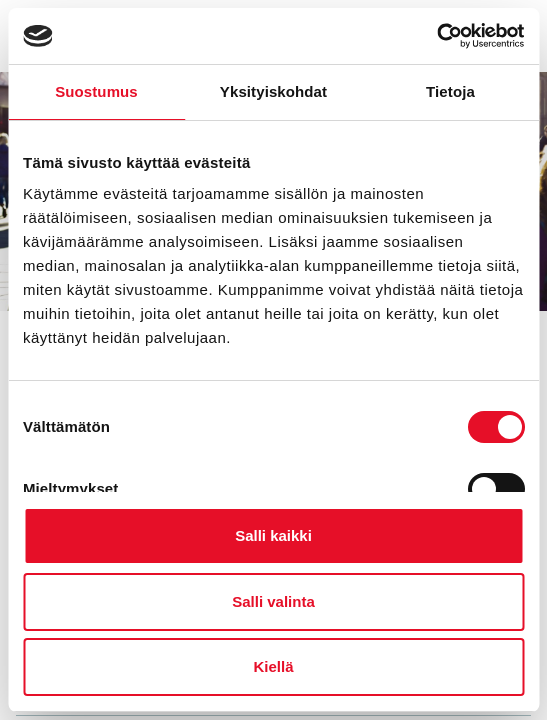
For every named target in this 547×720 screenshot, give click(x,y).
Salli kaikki (273, 535)
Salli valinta (273, 601)
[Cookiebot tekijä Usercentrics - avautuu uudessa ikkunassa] (436, 36)
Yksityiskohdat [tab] (273, 91)
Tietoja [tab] (450, 91)
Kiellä (273, 666)
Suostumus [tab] (96, 91)
